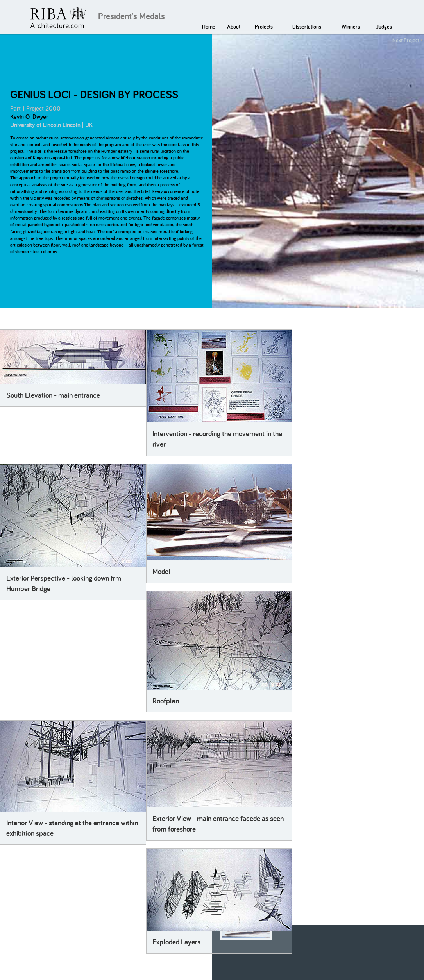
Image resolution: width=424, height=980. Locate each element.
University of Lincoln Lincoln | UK (51, 125)
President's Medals (131, 16)
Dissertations (307, 27)
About (234, 27)
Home (209, 27)
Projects (264, 27)
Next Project (406, 40)
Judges (384, 27)
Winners (351, 27)
